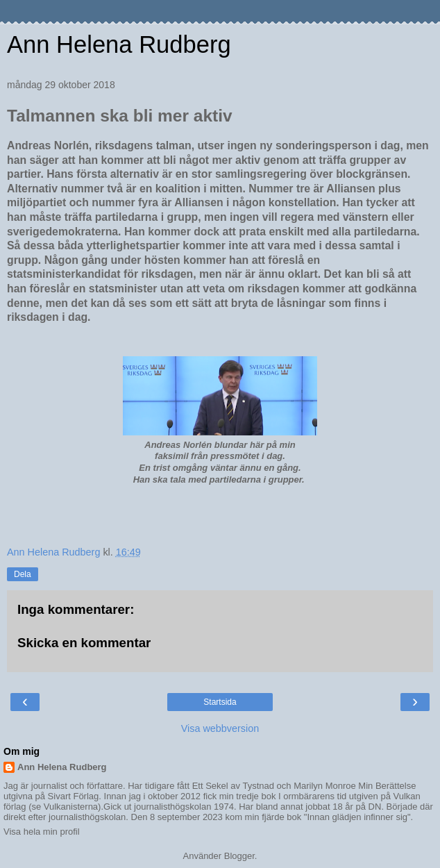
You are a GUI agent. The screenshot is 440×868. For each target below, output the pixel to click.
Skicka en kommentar (84, 643)
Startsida (220, 702)
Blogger (239, 856)
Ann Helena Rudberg (119, 44)
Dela (23, 574)
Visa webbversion (220, 728)
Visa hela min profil (42, 832)
